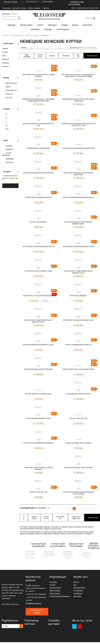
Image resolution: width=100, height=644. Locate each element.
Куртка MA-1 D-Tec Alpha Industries (38, 297)
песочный (9, 162)
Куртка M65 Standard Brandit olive (78, 248)
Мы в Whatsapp (74, 4)
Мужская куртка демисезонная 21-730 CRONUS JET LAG (78, 125)
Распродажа (63, 30)
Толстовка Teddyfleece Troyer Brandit (39, 469)
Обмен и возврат (34, 8)
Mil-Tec (78, 56)
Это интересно (78, 591)
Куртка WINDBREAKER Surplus (78, 345)
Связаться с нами (77, 2)
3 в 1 (24, 518)
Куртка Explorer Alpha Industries (38, 174)
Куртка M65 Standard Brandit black (38, 248)
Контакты (46, 8)
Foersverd (9, 94)
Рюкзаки (52, 25)
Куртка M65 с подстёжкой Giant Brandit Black (39, 321)
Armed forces (40, 56)
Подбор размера (55, 593)
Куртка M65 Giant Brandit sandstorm (78, 149)
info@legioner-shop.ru (33, 603)
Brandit (8, 87)
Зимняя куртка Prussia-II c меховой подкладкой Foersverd (39, 100)
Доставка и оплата (19, 8)
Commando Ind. (11, 90)
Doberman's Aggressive (76, 518)
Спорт (40, 25)
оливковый (9, 159)
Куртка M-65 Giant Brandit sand (39, 271)
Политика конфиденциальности (60, 596)
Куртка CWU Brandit (39, 222)
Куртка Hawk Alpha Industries (38, 394)
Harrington (66, 56)
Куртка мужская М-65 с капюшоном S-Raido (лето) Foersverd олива (78, 76)
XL (6, 125)
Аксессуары (26, 25)
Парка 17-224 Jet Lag (38, 492)
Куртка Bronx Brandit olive (39, 418)
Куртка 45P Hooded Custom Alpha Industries (78, 174)
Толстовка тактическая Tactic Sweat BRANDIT (38, 76)
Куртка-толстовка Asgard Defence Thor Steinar (78, 493)
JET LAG (9, 98)
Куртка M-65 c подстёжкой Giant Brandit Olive (78, 272)
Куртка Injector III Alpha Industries (78, 370)
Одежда (12, 25)
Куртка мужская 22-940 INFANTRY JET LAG (39, 125)
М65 (4, 56)
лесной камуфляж (7, 154)
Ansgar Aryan (34, 518)
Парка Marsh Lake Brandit (38, 148)
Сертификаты (78, 593)
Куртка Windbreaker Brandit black (78, 198)
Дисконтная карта (79, 588)
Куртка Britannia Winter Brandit (38, 369)
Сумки (64, 25)
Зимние (5, 48)
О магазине (6, 8)
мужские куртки (34, 532)
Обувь (75, 25)
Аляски (5, 52)
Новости (76, 582)
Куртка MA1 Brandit (78, 296)
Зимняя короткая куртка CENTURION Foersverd (78, 100)
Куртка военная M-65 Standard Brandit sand (78, 223)
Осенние (6, 66)
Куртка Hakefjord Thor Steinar (78, 468)
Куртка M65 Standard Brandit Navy (78, 321)
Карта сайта (77, 596)
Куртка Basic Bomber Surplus (38, 197)
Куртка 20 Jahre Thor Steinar (78, 443)
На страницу (34, 508)
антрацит (9, 146)
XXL (7, 129)
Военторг (88, 25)
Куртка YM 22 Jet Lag (78, 418)
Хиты (75, 585)
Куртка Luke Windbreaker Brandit (38, 443)
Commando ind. (60, 518)
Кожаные (6, 59)
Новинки (35, 30)
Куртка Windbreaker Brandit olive (38, 346)
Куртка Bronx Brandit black (78, 394)
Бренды (48, 30)
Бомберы (6, 63)
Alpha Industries (11, 83)
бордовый (9, 149)
